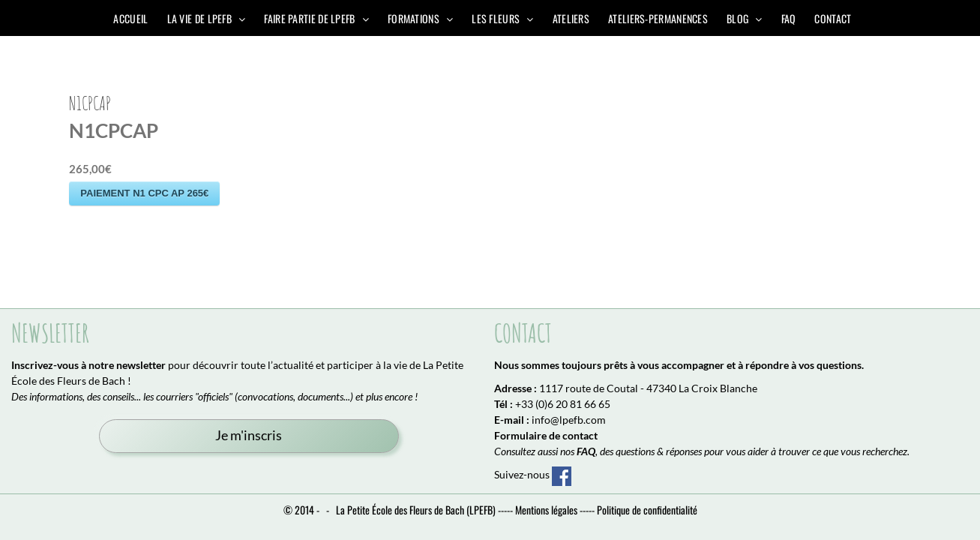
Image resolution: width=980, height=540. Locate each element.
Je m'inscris (249, 435)
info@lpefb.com (569, 420)
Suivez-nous (533, 475)
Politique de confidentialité (647, 510)
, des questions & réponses (639, 451)
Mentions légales (546, 510)
